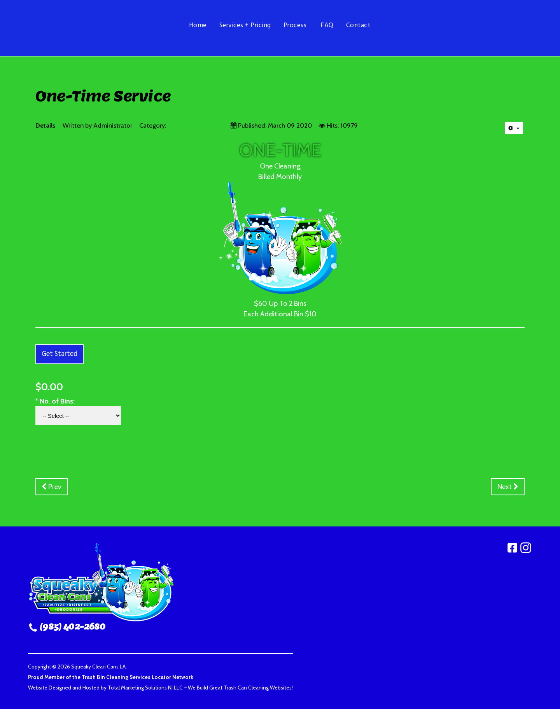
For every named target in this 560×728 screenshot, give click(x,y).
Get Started (59, 354)
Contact (358, 25)
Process (295, 25)
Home (198, 25)
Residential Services (196, 125)
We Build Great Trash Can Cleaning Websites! (240, 688)
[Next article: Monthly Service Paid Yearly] (508, 487)
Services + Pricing (245, 25)
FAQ (327, 25)
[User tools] (514, 128)
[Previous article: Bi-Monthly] (52, 487)
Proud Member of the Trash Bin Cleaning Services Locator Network (111, 677)
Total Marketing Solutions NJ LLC (145, 688)
